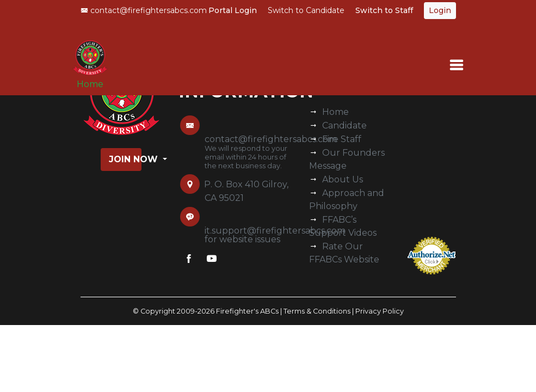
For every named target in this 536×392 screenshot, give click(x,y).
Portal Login (233, 10)
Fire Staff (342, 139)
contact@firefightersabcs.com (144, 10)
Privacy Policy (380, 311)
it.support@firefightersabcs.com (275, 231)
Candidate (344, 125)
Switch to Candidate (306, 10)
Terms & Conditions (317, 311)
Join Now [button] (125, 159)
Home (90, 84)
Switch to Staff (384, 10)
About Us (343, 179)
